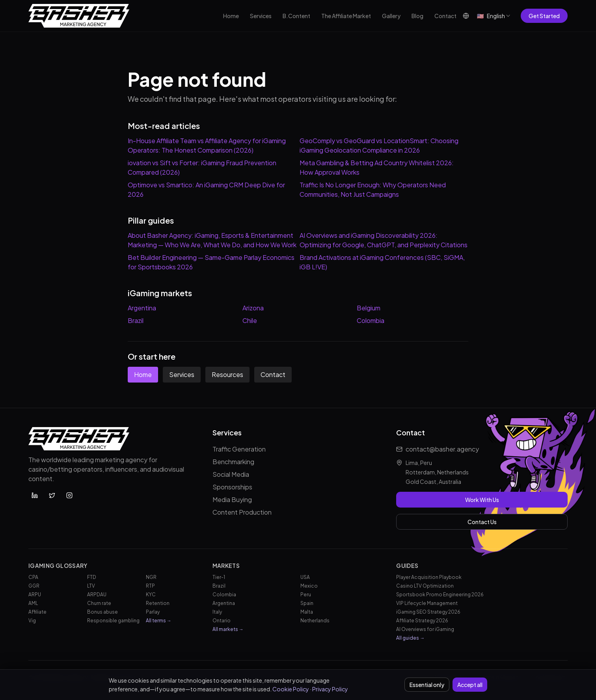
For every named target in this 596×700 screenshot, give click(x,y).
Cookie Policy (291, 689)
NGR (151, 577)
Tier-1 (219, 577)
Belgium (369, 308)
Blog (417, 16)
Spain (307, 603)
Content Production (242, 512)
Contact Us (482, 522)
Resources (227, 374)
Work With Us (482, 500)
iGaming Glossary (58, 566)
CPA (33, 577)
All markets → (228, 629)
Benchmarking (233, 462)
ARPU (35, 595)
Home (231, 16)
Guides (407, 566)
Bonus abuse (102, 612)
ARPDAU (97, 595)
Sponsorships (232, 487)
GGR (34, 586)
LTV (91, 586)
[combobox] (494, 16)
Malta (307, 612)
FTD (92, 577)
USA (305, 577)
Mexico (309, 586)
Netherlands (315, 621)
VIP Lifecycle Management (427, 603)
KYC (151, 595)
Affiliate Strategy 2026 (422, 621)
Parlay (153, 612)
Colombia (371, 320)
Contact (445, 16)
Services (261, 16)
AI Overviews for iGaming (425, 629)
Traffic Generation (239, 449)
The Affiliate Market (346, 16)
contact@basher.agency (442, 449)
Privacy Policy (330, 689)
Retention (158, 603)
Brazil (136, 320)
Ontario (222, 621)
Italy (217, 612)
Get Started (544, 16)
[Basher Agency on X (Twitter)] (52, 495)
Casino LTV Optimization (425, 586)
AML (33, 603)
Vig (32, 621)
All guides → (410, 638)
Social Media (231, 474)
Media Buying (232, 499)
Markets (226, 566)
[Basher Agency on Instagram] (69, 495)
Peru (306, 595)
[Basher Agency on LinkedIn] (35, 495)
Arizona (253, 308)
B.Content (296, 16)
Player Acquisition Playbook (429, 577)
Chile (250, 320)
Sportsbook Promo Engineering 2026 (440, 595)
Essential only (427, 685)
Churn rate (99, 603)
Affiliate (37, 612)
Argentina (142, 308)
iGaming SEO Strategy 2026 (428, 612)
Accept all (470, 685)
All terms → (159, 621)
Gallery (391, 16)
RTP (150, 586)
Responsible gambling (113, 621)
